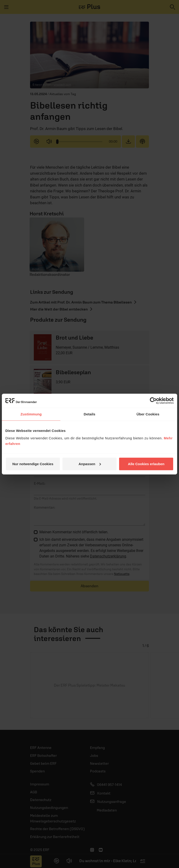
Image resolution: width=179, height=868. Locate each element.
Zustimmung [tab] (31, 414)
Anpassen (90, 464)
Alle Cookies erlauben (146, 464)
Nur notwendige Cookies (33, 464)
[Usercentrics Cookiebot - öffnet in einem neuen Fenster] (153, 401)
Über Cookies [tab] (148, 414)
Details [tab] (89, 414)
